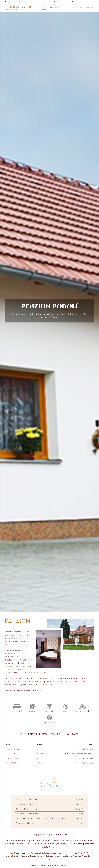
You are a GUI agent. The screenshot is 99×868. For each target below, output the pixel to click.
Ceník (65, 7)
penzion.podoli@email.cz (83, 2)
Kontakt (90, 7)
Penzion (54, 7)
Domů (44, 7)
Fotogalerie (77, 7)
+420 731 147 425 (62, 2)
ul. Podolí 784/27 (13, 2)
